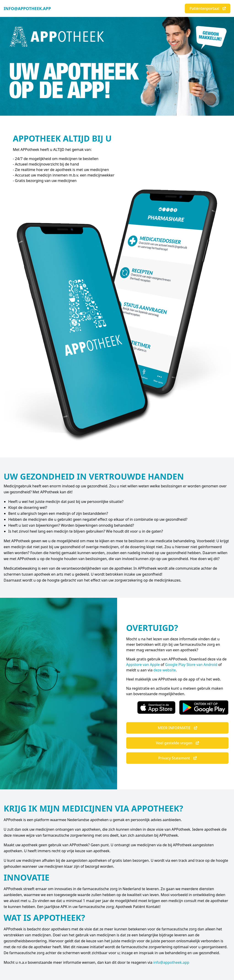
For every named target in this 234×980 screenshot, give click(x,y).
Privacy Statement (178, 758)
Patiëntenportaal (208, 8)
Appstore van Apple (143, 665)
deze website (165, 670)
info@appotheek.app (171, 962)
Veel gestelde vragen (178, 743)
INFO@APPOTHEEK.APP (27, 8)
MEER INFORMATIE (178, 728)
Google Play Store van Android (191, 665)
